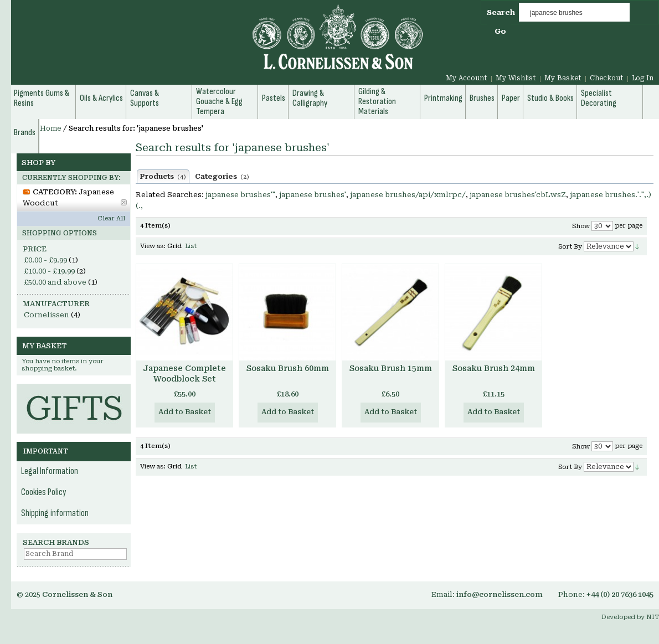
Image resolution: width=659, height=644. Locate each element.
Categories (222, 177)
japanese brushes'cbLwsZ (518, 195)
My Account (467, 78)
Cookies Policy (44, 492)
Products (163, 177)
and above (55, 282)
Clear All (111, 218)
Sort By (570, 247)
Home (51, 128)
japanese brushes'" (240, 195)
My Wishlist (516, 78)
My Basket (563, 78)
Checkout (607, 78)
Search (501, 12)
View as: (153, 246)
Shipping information (55, 513)
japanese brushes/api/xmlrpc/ (408, 195)
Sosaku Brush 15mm (391, 368)
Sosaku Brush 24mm (494, 368)
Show (581, 226)
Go (500, 31)
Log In (643, 78)
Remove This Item (124, 202)
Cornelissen (47, 315)
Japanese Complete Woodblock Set (184, 373)
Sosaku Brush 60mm (288, 368)
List (191, 246)
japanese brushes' (313, 195)
